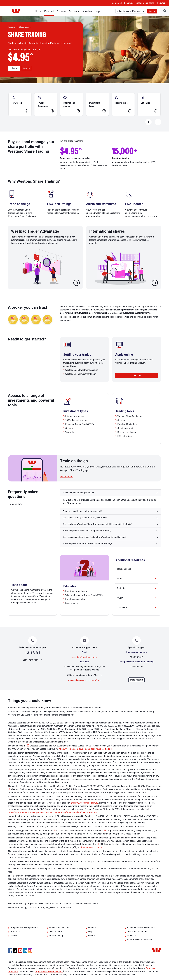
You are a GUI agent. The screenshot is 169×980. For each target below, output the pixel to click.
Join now (14, 68)
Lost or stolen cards (145, 3)
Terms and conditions (137, 925)
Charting (121, 414)
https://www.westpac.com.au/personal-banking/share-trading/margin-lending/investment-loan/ (53, 806)
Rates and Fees (137, 563)
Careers (14, 929)
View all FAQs (16, 498)
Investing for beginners (76, 585)
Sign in (152, 11)
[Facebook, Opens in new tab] (10, 944)
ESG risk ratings (125, 430)
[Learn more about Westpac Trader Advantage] (77, 277)
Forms (137, 572)
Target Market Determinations (49, 965)
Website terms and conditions (141, 921)
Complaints (137, 601)
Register (161, 3)
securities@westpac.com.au (85, 651)
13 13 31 (32, 646)
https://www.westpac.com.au (84, 796)
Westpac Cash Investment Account (82, 364)
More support (137, 673)
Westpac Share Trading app (130, 410)
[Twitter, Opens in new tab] (15, 944)
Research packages (127, 426)
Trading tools (125, 405)
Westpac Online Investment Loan (81, 368)
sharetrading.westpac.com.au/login (84, 674)
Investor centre (56, 925)
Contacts (137, 582)
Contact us (117, 3)
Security (92, 921)
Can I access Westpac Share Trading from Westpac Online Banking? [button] (94, 531)
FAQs (91, 925)
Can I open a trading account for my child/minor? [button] (85, 511)
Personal (49, 11)
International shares (75, 410)
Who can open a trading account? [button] (78, 486)
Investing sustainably (75, 593)
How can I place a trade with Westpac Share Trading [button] (87, 524)
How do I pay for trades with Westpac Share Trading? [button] (87, 537)
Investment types (76, 405)
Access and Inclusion (59, 921)
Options (69, 422)
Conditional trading (126, 422)
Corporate (74, 11)
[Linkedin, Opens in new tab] (25, 944)
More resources (73, 597)
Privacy (137, 592)
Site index (132, 929)
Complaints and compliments (24, 921)
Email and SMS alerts (127, 418)
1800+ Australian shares (77, 414)
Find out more (67, 470)
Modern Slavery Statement (140, 933)
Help (97, 11)
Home (38, 11)
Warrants (70, 426)
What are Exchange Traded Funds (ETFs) (84, 589)
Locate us (129, 3)
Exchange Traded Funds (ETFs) (80, 418)
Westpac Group (56, 929)
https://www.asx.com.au (92, 841)
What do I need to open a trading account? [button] (82, 505)
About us (87, 11)
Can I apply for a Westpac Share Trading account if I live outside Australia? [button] (97, 518)
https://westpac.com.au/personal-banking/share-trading (85, 743)
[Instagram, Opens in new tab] (30, 946)
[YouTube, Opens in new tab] (20, 944)
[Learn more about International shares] (155, 277)
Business (61, 11)
